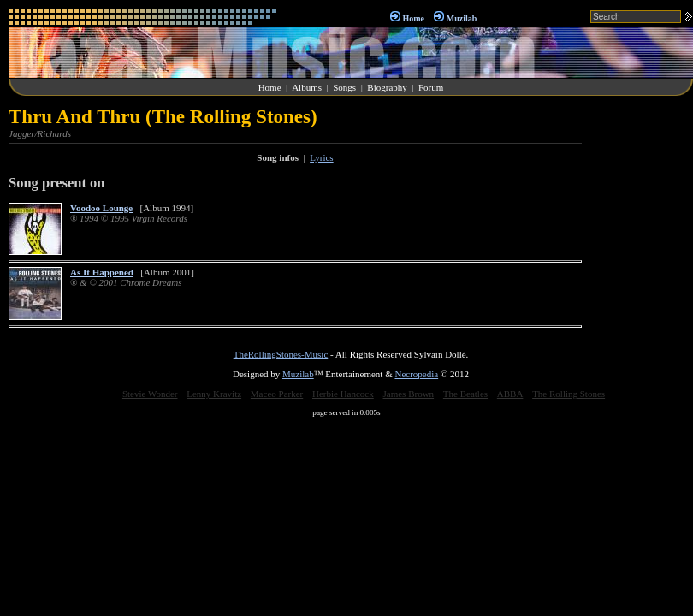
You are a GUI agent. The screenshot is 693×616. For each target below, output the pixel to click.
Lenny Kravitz (214, 394)
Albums (307, 87)
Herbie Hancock (343, 394)
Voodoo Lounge (101, 208)
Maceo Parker (277, 394)
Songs (344, 87)
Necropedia (416, 374)
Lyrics (322, 157)
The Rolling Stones (569, 394)
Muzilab (462, 18)
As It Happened (102, 272)
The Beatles (465, 394)
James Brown (409, 394)
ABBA (510, 394)
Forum (431, 87)
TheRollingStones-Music (281, 354)
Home (413, 18)
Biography (387, 87)
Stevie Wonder (150, 394)
